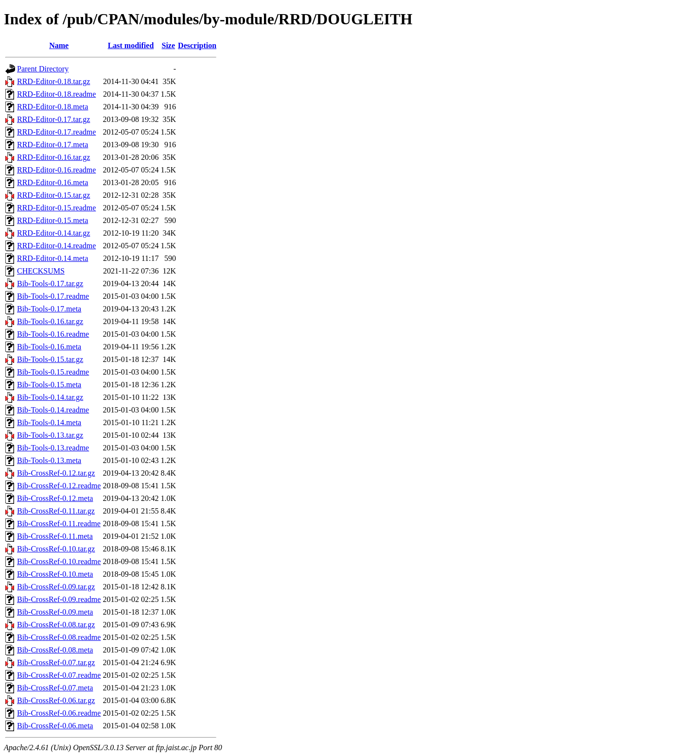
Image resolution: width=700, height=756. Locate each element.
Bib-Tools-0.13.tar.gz (50, 435)
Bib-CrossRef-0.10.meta (55, 574)
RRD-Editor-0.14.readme (56, 246)
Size (169, 45)
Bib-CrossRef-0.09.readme (59, 599)
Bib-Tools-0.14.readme (53, 410)
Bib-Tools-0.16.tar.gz (50, 321)
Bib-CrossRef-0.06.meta (55, 726)
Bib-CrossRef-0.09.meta (55, 612)
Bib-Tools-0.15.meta (49, 385)
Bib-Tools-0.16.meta (49, 347)
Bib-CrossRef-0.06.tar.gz (56, 700)
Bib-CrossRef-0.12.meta (55, 498)
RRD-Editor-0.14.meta (52, 258)
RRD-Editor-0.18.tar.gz (53, 81)
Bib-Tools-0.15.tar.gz (50, 359)
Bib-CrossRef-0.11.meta (55, 536)
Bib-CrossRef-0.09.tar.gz (56, 587)
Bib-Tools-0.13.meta (49, 460)
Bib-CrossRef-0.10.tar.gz (56, 549)
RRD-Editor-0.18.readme (56, 94)
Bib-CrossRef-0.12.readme (59, 486)
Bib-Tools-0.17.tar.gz (50, 283)
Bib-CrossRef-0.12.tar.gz (56, 473)
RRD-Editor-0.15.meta (52, 220)
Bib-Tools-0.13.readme (53, 448)
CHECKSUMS (41, 271)
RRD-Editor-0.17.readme (56, 132)
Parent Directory (43, 69)
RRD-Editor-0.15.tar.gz (53, 195)
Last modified (131, 45)
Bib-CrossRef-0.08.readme (59, 637)
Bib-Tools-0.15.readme (53, 372)
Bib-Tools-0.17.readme (53, 296)
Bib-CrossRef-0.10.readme (59, 561)
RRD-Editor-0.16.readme (56, 170)
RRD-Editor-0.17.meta (52, 145)
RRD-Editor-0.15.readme (56, 208)
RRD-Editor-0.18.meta (52, 107)
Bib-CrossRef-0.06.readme (59, 713)
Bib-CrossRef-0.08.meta (55, 650)
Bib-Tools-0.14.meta (49, 422)
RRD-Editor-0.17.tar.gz (53, 119)
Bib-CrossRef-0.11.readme (59, 524)
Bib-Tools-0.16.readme (53, 334)
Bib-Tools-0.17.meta (49, 309)
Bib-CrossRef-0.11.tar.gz (56, 511)
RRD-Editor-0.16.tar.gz (53, 157)
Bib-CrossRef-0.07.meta (55, 688)
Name (59, 45)
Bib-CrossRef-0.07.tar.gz (56, 662)
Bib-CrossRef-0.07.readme (59, 675)
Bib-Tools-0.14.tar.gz (50, 397)
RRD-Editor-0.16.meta (52, 182)
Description (197, 45)
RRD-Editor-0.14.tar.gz (53, 233)
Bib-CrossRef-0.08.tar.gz (56, 625)
